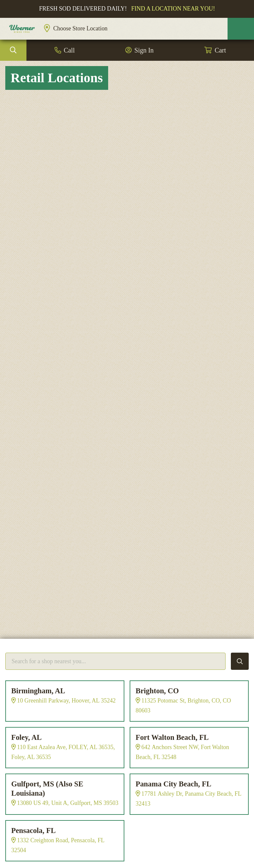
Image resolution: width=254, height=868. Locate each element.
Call (69, 50)
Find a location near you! (173, 9)
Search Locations (240, 661)
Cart (220, 50)
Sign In (144, 50)
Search (13, 50)
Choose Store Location (80, 28)
